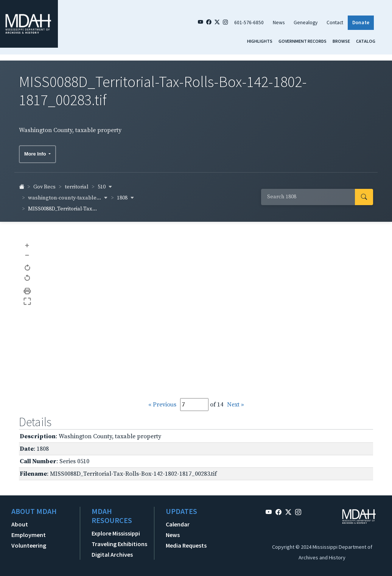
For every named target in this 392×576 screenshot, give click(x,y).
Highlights (260, 41)
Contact (335, 23)
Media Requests (186, 542)
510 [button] (105, 183)
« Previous (162, 401)
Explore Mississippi (116, 529)
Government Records (303, 41)
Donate (361, 23)
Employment (29, 531)
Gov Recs (44, 183)
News (279, 23)
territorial (77, 183)
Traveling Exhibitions (119, 540)
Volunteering (29, 542)
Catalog (366, 41)
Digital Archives (112, 551)
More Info (36, 150)
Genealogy (306, 23)
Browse (341, 41)
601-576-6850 (249, 23)
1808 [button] (126, 194)
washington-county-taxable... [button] (68, 194)
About (20, 520)
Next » (236, 401)
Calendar (178, 520)
